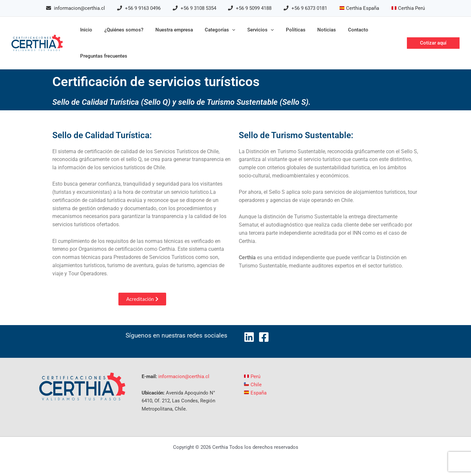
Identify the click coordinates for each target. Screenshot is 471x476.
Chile (253, 385)
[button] (433, 43)
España (255, 393)
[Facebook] (264, 337)
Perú (252, 376)
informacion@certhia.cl (184, 376)
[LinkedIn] (249, 337)
